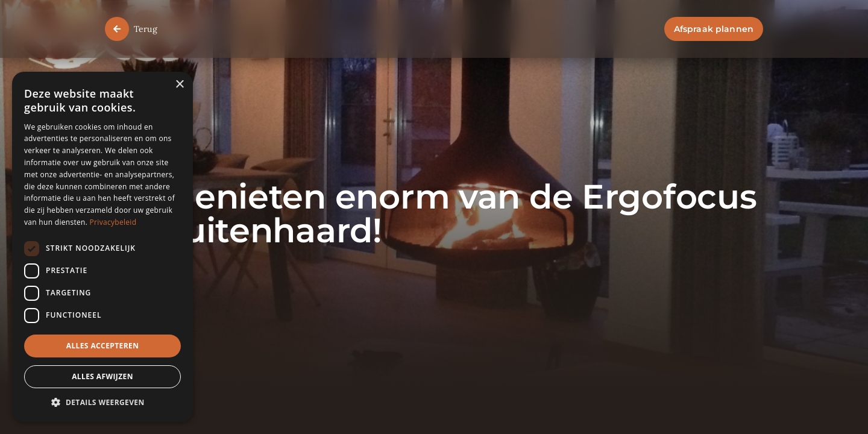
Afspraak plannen (714, 29)
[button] (102, 403)
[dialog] (102, 247)
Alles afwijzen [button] (102, 376)
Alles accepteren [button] (103, 346)
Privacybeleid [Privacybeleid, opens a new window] (113, 222)
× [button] (179, 85)
